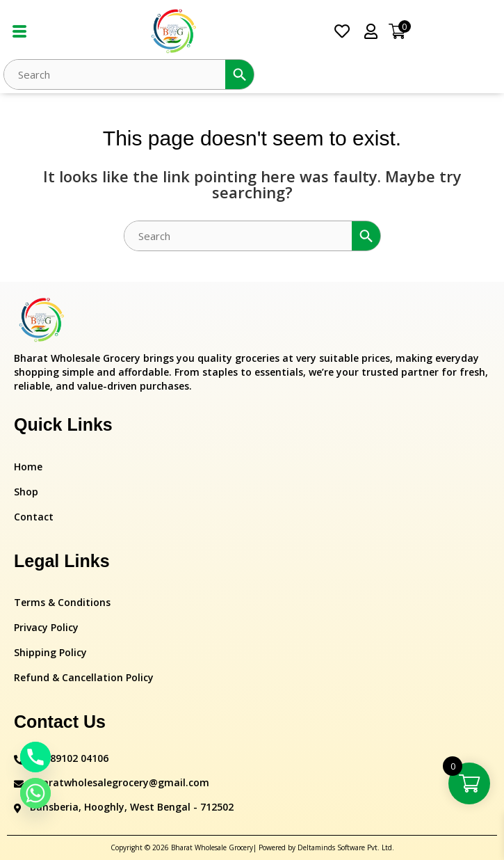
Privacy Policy (46, 627)
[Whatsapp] (35, 793)
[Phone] (35, 757)
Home (28, 467)
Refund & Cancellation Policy (84, 677)
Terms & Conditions (62, 602)
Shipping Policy (50, 652)
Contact (34, 517)
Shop (26, 492)
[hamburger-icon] (19, 32)
